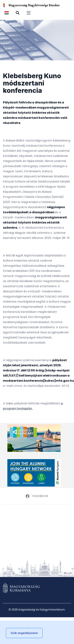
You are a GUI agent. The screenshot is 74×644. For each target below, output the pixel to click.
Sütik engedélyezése (24, 633)
